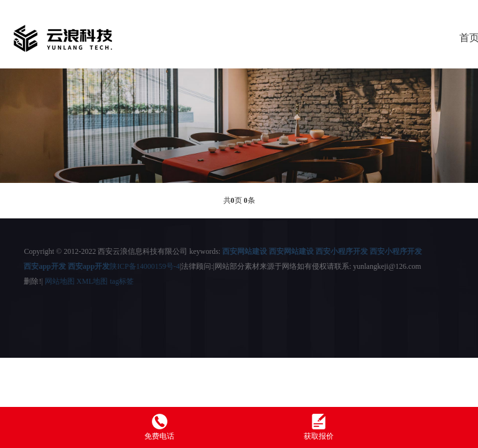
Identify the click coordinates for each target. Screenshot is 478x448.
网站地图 (60, 281)
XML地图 (92, 281)
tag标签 (122, 281)
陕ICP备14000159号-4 (145, 266)
